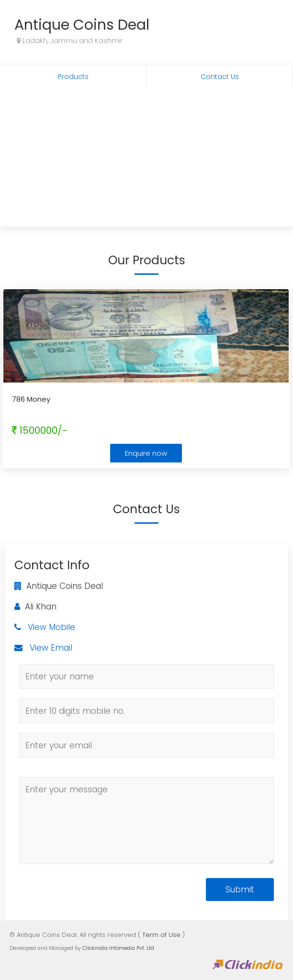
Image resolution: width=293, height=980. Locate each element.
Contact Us (220, 77)
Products (73, 77)
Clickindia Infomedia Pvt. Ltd (118, 948)
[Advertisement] (146, 159)
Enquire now (146, 453)
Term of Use (161, 935)
